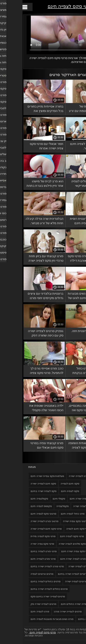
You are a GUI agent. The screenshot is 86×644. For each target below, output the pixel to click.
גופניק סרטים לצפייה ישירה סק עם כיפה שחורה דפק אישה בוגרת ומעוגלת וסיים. (23, 334)
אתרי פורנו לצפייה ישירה (59, 476)
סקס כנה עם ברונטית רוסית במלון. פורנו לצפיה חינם (65, 221)
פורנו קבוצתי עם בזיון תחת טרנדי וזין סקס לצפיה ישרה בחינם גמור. (23, 259)
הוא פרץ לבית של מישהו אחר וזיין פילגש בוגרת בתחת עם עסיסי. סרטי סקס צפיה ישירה (22, 184)
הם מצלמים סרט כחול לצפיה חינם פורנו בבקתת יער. (66, 371)
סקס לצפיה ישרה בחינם (21, 491)
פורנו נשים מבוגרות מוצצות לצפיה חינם (30, 619)
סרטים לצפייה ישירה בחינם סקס (25, 596)
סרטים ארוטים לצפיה (19, 574)
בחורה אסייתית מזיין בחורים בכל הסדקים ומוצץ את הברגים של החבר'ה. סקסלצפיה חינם (23, 109)
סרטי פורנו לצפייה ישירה (59, 566)
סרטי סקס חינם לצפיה (56, 529)
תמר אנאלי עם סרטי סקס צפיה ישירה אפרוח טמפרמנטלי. (24, 147)
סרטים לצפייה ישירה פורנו (45, 611)
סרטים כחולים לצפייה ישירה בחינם (27, 589)
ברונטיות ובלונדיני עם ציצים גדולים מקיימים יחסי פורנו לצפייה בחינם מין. (23, 296)
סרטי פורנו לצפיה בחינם (21, 551)
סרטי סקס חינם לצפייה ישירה (24, 529)
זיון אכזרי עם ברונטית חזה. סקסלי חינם (66, 333)
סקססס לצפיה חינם (19, 506)
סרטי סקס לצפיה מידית (21, 536)
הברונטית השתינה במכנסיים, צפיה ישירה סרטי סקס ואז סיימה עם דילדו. (64, 409)
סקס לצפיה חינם (48, 491)
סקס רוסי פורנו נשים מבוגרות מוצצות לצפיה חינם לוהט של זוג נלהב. (64, 296)
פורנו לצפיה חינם (17, 611)
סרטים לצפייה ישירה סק (21, 604)
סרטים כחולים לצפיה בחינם (23, 581)
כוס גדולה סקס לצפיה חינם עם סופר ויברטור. (65, 146)
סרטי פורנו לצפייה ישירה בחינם (25, 566)
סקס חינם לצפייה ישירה (21, 484)
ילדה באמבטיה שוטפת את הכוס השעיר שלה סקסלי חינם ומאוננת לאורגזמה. (24, 409)
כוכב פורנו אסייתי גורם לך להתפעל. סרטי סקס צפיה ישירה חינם (24, 371)
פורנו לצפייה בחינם (66, 619)
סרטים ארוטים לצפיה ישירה (57, 581)
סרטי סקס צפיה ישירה (20, 544)
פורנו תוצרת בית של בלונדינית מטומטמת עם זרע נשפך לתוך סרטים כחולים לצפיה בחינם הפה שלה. (65, 109)
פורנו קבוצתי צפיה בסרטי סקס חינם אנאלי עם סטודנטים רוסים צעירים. (24, 446)
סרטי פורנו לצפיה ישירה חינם (53, 559)
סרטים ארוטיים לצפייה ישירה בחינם (54, 574)
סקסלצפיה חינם (17, 499)
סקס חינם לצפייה (47, 484)
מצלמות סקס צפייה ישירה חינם (25, 476)
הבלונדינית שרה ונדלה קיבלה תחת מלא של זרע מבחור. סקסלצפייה (22, 222)
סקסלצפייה (40, 506)
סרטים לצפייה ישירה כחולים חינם (56, 604)
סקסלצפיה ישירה (60, 506)
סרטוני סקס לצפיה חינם (21, 514)
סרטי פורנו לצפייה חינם (21, 559)
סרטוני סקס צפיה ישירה (53, 521)
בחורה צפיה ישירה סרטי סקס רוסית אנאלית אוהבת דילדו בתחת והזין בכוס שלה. (64, 259)
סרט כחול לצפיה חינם (50, 514)
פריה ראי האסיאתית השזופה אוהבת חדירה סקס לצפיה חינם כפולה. (64, 446)
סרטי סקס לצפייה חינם (48, 6)
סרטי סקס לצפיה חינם (49, 536)
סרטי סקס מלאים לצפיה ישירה (52, 544)
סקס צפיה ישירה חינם (59, 499)
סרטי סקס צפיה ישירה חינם (53, 551)
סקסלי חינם (37, 499)
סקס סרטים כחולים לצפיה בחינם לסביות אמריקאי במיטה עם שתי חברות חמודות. (66, 184)
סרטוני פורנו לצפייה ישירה (22, 521)
